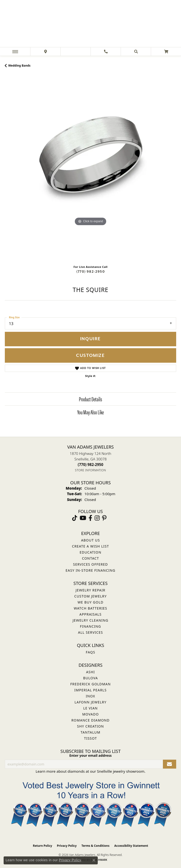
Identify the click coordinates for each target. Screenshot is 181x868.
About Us (90, 540)
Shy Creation (90, 726)
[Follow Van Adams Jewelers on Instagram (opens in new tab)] (97, 518)
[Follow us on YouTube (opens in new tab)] (83, 518)
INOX (90, 696)
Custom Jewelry (91, 596)
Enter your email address (90, 755)
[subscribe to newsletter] (170, 764)
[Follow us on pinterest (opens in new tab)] (104, 518)
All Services (90, 632)
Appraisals (90, 614)
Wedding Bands (19, 66)
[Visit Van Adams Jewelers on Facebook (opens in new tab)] (90, 518)
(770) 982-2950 (90, 272)
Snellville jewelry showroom (121, 771)
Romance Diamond (91, 720)
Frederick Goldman (90, 684)
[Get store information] (91, 470)
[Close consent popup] (94, 860)
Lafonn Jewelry (91, 702)
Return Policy (42, 846)
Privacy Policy (67, 846)
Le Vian (90, 708)
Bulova (90, 678)
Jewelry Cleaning (90, 620)
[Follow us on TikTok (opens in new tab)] (75, 518)
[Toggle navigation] (15, 52)
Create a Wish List (90, 546)
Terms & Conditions (96, 846)
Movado (91, 714)
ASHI (91, 672)
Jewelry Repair (90, 590)
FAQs (90, 652)
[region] (90, 168)
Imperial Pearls (90, 690)
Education (90, 552)
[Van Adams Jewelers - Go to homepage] (90, 24)
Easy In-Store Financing (90, 570)
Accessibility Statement (131, 846)
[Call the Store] (90, 465)
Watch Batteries (90, 608)
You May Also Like (90, 412)
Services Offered (90, 564)
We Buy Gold (90, 602)
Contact (91, 558)
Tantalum (90, 732)
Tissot (90, 738)
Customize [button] (90, 356)
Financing (90, 626)
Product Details (90, 399)
